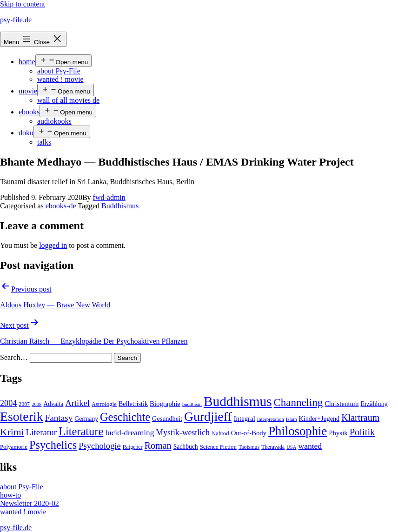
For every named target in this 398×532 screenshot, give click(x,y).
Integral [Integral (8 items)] (245, 419)
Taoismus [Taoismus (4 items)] (249, 447)
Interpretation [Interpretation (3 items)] (271, 419)
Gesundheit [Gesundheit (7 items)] (167, 419)
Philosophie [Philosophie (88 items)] (298, 431)
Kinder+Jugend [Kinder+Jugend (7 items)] (319, 419)
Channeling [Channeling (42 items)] (298, 402)
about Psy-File (59, 71)
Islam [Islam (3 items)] (292, 419)
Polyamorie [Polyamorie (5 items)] (14, 447)
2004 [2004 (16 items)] (8, 403)
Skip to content (23, 4)
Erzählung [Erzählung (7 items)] (374, 404)
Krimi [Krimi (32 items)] (12, 432)
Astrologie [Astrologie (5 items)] (104, 404)
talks (44, 142)
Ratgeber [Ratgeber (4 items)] (133, 447)
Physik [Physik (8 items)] (338, 433)
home (27, 62)
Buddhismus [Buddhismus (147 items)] (238, 401)
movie (28, 91)
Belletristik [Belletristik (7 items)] (133, 404)
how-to (10, 495)
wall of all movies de (68, 100)
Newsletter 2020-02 (30, 503)
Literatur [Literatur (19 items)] (41, 432)
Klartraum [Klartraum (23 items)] (360, 418)
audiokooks (54, 121)
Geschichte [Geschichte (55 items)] (125, 417)
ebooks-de (61, 206)
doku (26, 133)
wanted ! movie (60, 79)
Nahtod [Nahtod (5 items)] (220, 433)
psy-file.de (16, 20)
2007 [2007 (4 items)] (24, 404)
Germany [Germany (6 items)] (86, 419)
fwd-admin (109, 197)
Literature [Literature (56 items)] (81, 431)
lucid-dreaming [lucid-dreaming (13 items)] (129, 433)
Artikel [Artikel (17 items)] (77, 403)
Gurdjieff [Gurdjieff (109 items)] (208, 416)
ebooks (29, 112)
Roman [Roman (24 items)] (158, 446)
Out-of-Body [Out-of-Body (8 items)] (249, 433)
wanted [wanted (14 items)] (310, 446)
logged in (53, 245)
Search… (14, 357)
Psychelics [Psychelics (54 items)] (53, 445)
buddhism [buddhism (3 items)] (192, 404)
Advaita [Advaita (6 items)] (53, 404)
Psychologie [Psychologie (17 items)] (99, 446)
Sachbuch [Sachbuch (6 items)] (186, 447)
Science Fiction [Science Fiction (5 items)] (218, 447)
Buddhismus (120, 206)
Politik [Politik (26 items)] (362, 432)
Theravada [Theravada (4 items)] (273, 447)
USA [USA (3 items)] (291, 447)
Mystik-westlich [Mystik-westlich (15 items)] (183, 432)
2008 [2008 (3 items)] (36, 404)
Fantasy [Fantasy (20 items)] (59, 418)
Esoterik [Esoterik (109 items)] (22, 416)
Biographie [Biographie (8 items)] (165, 404)
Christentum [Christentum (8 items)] (342, 404)
